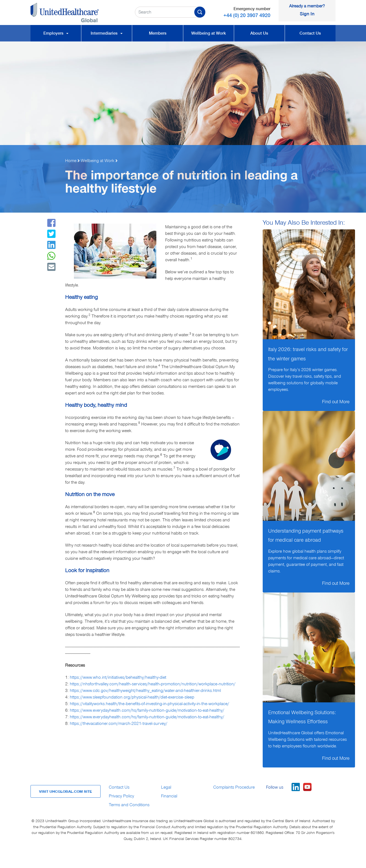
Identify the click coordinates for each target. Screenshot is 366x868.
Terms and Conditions (129, 805)
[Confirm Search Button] (203, 12)
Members (158, 33)
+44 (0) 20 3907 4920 (247, 15)
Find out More (336, 402)
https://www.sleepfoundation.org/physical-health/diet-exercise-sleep (132, 697)
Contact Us (310, 33)
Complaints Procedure (234, 787)
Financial (169, 796)
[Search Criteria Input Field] (170, 12)
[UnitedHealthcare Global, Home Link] (79, 12)
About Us (259, 33)
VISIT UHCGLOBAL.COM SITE (66, 791)
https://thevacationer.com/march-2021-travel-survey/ (119, 724)
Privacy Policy (121, 796)
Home (71, 161)
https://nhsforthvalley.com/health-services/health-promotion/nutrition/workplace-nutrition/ (153, 684)
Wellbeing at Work (209, 33)
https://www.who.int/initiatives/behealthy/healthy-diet (118, 677)
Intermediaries (107, 33)
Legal (166, 787)
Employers (56, 33)
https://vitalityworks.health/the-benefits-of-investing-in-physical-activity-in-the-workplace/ (149, 704)
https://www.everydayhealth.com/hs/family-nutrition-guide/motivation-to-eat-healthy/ (147, 710)
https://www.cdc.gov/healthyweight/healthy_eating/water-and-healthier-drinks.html (145, 691)
